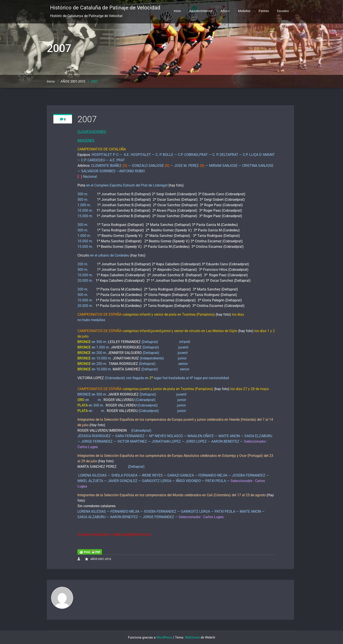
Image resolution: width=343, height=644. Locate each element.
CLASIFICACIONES (92, 132)
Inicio (177, 11)
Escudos (283, 11)
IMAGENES (86, 140)
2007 (94, 81)
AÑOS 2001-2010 (73, 81)
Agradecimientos (201, 11)
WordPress (164, 637)
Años (225, 11)
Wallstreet (192, 637)
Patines (264, 11)
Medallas (244, 11)
